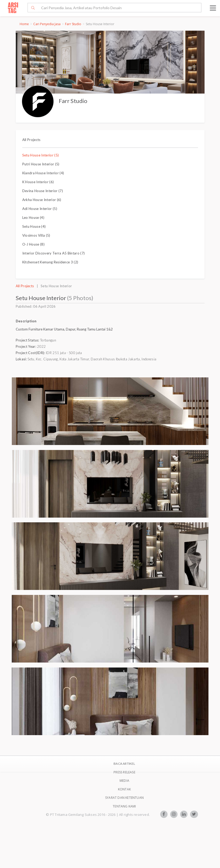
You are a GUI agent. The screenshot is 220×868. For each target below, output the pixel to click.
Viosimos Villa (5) (36, 235)
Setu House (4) (34, 226)
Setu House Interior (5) (41, 155)
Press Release (124, 772)
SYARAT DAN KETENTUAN (124, 798)
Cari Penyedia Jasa (47, 24)
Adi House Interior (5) (40, 209)
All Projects (31, 140)
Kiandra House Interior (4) (43, 173)
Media (124, 781)
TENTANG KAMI (124, 806)
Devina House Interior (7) (43, 191)
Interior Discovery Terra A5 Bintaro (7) (54, 253)
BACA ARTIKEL (124, 764)
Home (24, 24)
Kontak (124, 789)
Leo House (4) (33, 218)
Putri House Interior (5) (41, 164)
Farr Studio (73, 24)
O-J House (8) (33, 244)
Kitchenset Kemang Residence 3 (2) (50, 262)
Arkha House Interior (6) (42, 200)
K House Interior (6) (38, 182)
